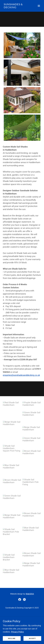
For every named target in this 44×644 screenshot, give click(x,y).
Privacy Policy (17, 632)
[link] (16, 7)
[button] (39, 6)
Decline (12, 638)
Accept (32, 638)
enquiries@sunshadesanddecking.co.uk (21, 375)
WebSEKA (30, 594)
